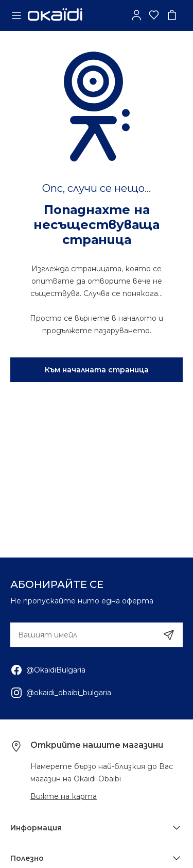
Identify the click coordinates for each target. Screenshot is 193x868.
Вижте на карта (64, 796)
